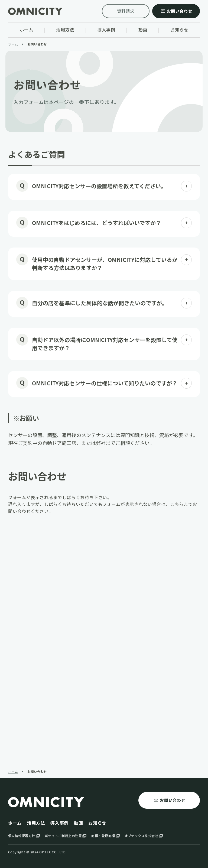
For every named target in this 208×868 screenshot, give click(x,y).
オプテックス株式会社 (144, 836)
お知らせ (97, 823)
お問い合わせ (176, 11)
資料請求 (126, 11)
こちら (177, 504)
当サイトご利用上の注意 (66, 836)
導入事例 (59, 823)
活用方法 (36, 823)
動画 (78, 823)
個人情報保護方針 (24, 836)
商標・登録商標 (106, 836)
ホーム (15, 823)
